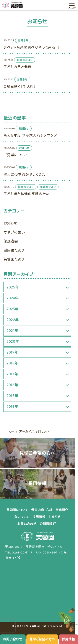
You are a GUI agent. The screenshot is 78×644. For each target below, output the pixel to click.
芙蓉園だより (14, 259)
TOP (10, 432)
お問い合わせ (13, 639)
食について (22, 517)
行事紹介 (62, 510)
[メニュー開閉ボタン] (72, 5)
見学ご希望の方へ (42, 639)
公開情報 (46, 524)
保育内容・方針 (42, 510)
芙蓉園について (17, 510)
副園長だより (14, 250)
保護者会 (11, 241)
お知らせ (10, 223)
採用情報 (68, 639)
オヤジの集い (14, 232)
